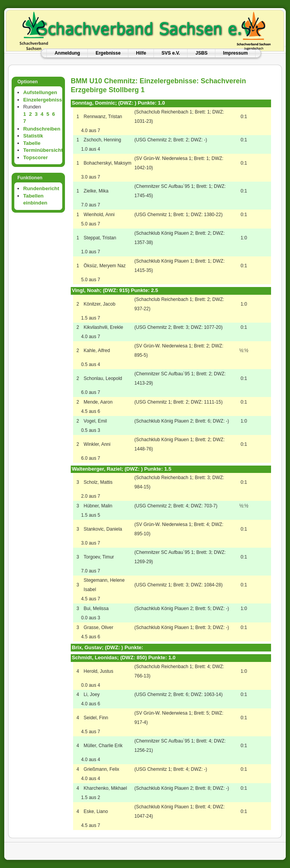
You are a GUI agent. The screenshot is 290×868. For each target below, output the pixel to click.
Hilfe (141, 53)
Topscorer (36, 157)
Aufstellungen (40, 92)
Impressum (235, 53)
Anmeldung (67, 53)
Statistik (33, 136)
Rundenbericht (41, 188)
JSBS (201, 53)
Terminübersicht (43, 150)
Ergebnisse (108, 53)
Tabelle (32, 143)
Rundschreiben (42, 129)
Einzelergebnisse (44, 100)
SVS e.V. (171, 53)
